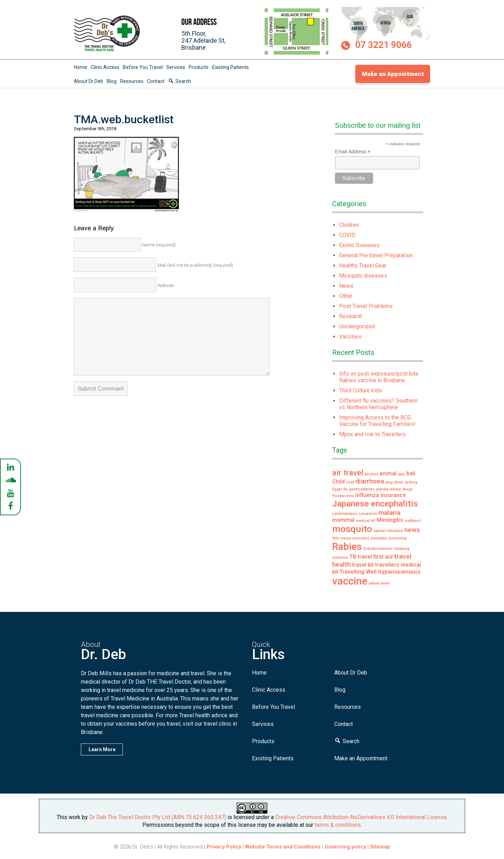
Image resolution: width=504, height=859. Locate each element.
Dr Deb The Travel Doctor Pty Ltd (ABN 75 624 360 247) (158, 817)
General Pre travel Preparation (376, 255)
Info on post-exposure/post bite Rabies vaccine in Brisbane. (379, 377)
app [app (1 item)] (401, 474)
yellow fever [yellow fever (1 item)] (379, 583)
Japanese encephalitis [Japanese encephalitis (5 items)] (375, 504)
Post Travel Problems (366, 306)
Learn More (102, 749)
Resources (132, 81)
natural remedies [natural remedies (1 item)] (388, 531)
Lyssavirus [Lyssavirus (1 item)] (368, 514)
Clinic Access (105, 67)
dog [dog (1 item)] (389, 482)
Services (176, 67)
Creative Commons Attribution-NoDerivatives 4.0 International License (361, 817)
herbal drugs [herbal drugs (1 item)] (401, 489)
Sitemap (380, 847)
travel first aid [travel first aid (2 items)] (375, 557)
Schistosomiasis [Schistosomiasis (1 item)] (378, 549)
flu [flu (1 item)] (345, 489)
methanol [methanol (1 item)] (413, 521)
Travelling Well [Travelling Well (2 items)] (358, 572)
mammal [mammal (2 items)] (343, 520)
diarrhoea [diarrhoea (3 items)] (370, 481)
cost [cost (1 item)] (350, 482)
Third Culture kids (360, 390)
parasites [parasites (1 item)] (379, 538)
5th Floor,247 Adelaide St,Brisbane (203, 40)
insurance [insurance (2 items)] (393, 495)
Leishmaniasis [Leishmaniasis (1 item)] (345, 514)
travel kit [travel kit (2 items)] (363, 565)
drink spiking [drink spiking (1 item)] (406, 482)
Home (80, 67)
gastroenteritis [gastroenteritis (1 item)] (362, 489)
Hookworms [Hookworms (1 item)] (343, 496)
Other (346, 296)
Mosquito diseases (363, 276)
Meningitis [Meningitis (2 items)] (390, 520)
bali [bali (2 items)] (411, 473)
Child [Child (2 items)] (338, 481)
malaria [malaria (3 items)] (389, 513)
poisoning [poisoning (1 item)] (398, 538)
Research (351, 316)
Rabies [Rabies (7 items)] (347, 547)
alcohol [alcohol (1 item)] (371, 474)
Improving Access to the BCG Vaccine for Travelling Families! (377, 421)
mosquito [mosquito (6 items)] (352, 529)
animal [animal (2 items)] (388, 473)
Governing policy (346, 847)
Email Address (353, 152)
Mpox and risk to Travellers (372, 434)
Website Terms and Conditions (283, 847)
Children (349, 225)
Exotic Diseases (359, 245)
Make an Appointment (393, 74)
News (346, 286)
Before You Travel (143, 67)
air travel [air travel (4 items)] (348, 473)
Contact (156, 81)
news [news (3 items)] (412, 530)
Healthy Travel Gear (363, 266)
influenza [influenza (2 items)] (367, 495)
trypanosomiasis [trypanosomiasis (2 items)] (399, 572)
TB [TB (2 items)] (353, 557)
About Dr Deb (89, 81)
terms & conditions (338, 825)
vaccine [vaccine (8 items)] (350, 581)
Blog (112, 81)
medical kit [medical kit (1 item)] (366, 521)
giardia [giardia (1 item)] (382, 489)
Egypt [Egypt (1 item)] (337, 489)
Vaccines (350, 337)
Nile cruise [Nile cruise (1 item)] (342, 538)
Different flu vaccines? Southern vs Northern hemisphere (378, 404)
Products (199, 67)
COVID (347, 235)
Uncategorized (357, 326)
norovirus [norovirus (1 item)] (361, 538)
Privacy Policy (224, 847)
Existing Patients (230, 67)
